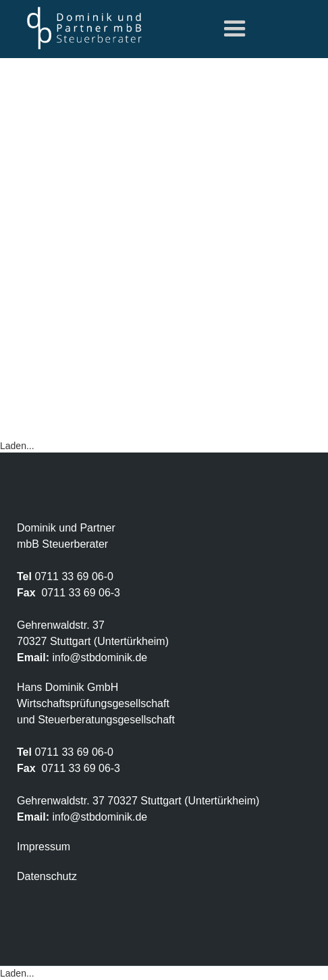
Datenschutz (47, 876)
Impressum (44, 847)
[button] (235, 29)
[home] (81, 28)
